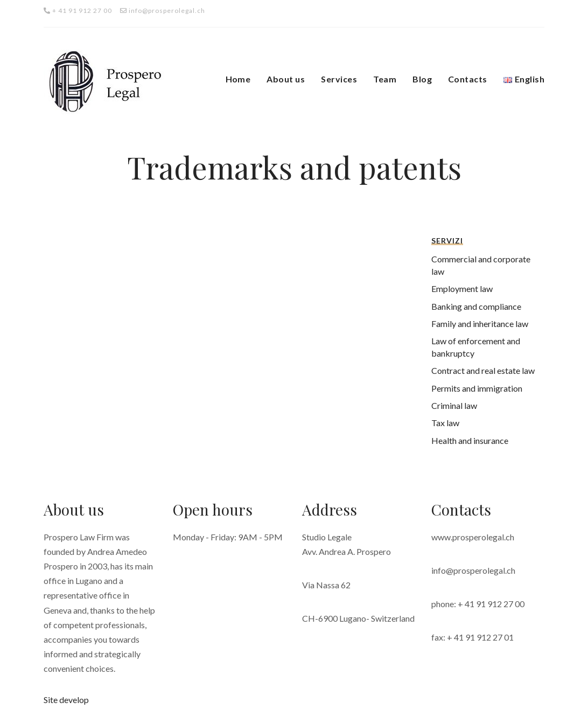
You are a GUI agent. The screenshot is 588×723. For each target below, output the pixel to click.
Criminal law (454, 405)
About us (286, 79)
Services (339, 79)
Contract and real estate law (483, 370)
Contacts (468, 79)
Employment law (462, 288)
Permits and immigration (477, 388)
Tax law (445, 423)
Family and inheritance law (480, 324)
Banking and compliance (476, 306)
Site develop (66, 700)
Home (238, 79)
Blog (422, 79)
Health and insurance (470, 440)
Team (385, 79)
